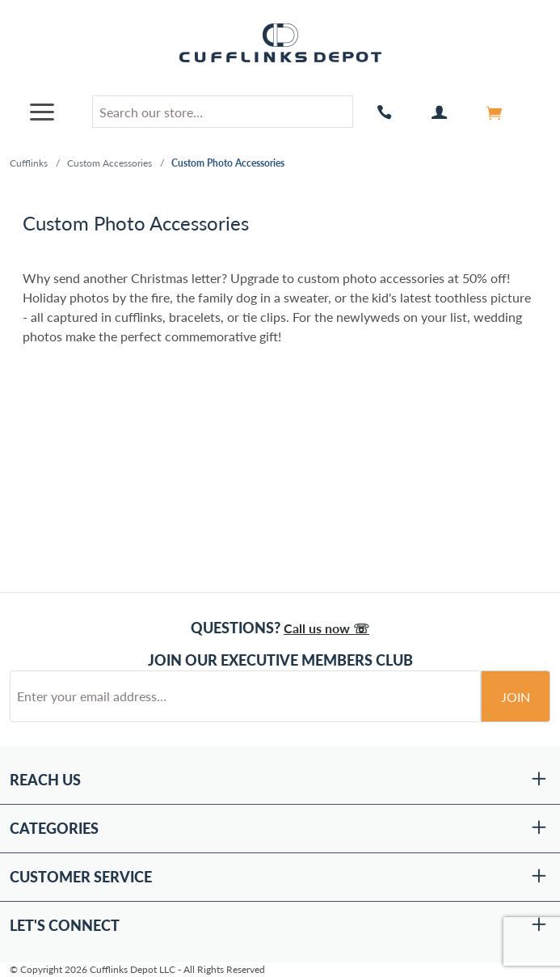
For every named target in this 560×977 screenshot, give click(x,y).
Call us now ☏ (326, 628)
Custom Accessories (109, 163)
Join (516, 697)
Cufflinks (29, 163)
